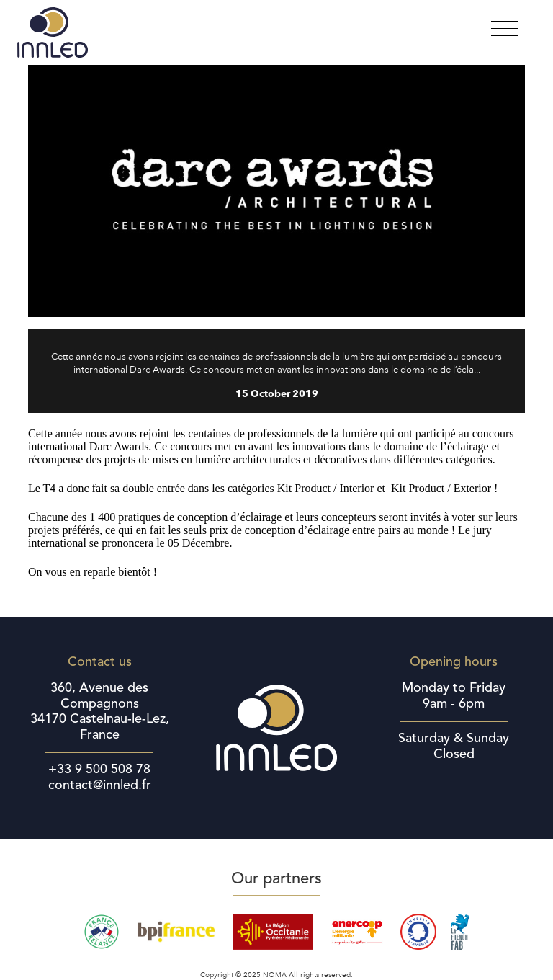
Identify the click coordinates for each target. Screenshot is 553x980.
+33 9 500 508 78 (99, 770)
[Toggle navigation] (504, 29)
